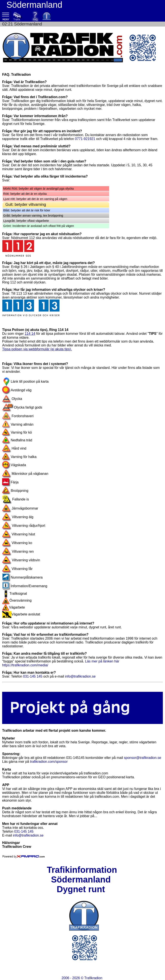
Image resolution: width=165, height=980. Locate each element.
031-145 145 (33, 676)
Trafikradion (93, 978)
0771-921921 (85, 139)
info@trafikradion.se (80, 676)
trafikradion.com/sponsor (49, 762)
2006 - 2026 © (82, 978)
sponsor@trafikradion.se (143, 758)
